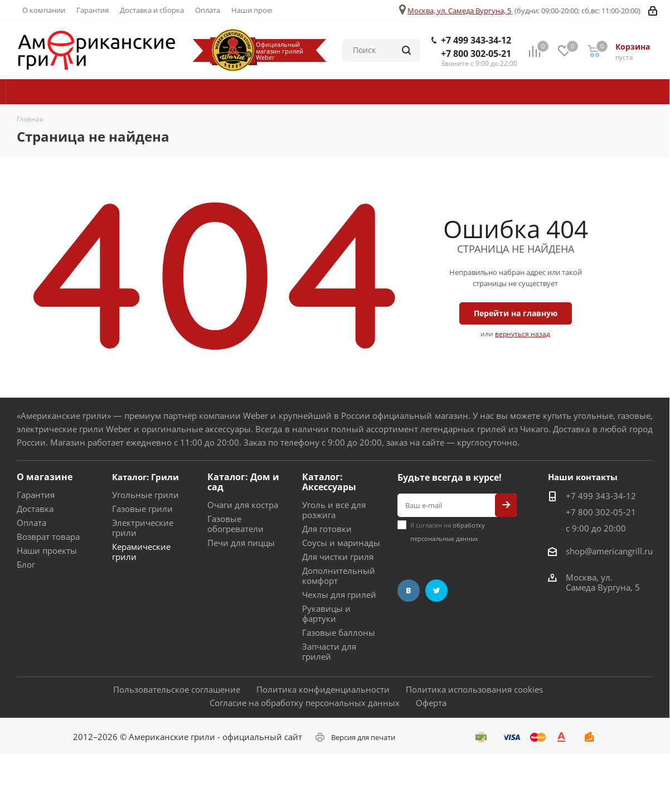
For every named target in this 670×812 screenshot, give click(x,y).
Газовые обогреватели (236, 524)
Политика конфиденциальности (323, 689)
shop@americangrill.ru (609, 551)
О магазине (45, 477)
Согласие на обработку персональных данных (305, 703)
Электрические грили (143, 528)
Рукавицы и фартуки (326, 613)
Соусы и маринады (341, 543)
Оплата (31, 523)
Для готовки (327, 529)
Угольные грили (145, 495)
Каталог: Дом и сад (243, 482)
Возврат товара (48, 536)
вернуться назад (523, 334)
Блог (26, 564)
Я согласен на (448, 532)
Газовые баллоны (339, 632)
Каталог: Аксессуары (329, 482)
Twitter (436, 591)
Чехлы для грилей (339, 594)
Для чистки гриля (338, 557)
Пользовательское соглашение (177, 689)
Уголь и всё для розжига (334, 510)
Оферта (431, 703)
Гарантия (36, 495)
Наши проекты (47, 550)
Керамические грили (141, 552)
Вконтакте (409, 591)
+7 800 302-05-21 (476, 54)
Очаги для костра (243, 505)
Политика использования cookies (474, 689)
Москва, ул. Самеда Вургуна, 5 (459, 11)
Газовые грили (142, 509)
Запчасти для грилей (329, 651)
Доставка (35, 509)
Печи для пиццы (241, 543)
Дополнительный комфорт (339, 576)
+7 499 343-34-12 (476, 40)
